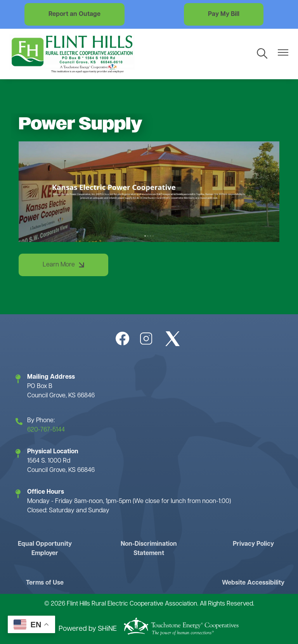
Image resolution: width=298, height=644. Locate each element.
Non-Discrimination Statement (149, 549)
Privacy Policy (253, 544)
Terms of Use (45, 583)
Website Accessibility (253, 583)
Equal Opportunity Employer (45, 549)
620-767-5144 (46, 430)
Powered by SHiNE (88, 629)
